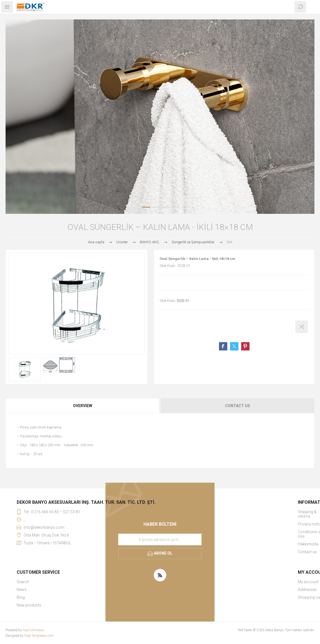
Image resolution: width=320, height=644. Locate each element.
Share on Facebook (223, 346)
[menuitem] (86, 582)
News (22, 590)
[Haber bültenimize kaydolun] (160, 539)
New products (29, 605)
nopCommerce (33, 630)
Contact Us (238, 406)
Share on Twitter (234, 346)
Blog (21, 597)
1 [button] (146, 207)
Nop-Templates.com (39, 636)
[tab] (83, 406)
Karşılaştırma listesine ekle (302, 327)
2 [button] (155, 207)
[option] (160, 117)
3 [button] (165, 207)
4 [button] (174, 207)
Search (23, 582)
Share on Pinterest (245, 346)
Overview (83, 406)
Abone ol (163, 553)
